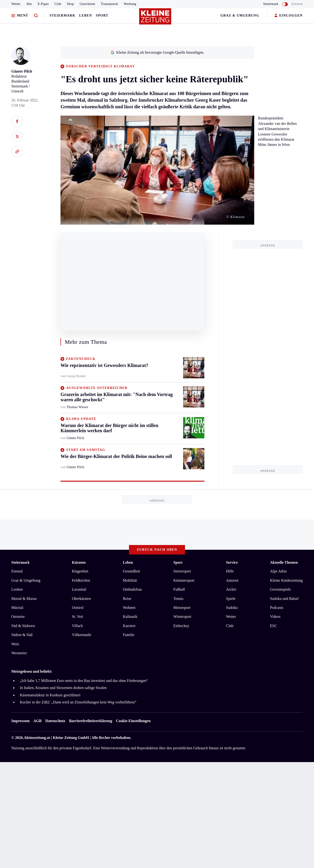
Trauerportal (110, 4)
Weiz (15, 644)
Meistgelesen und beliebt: (32, 671)
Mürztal (17, 608)
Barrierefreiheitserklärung (90, 721)
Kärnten (297, 4)
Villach (77, 626)
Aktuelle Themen (284, 562)
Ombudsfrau (132, 589)
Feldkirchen (81, 580)
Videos (275, 617)
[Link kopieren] (17, 152)
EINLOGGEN (289, 16)
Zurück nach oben (157, 550)
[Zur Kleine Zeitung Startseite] (156, 19)
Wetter (16, 4)
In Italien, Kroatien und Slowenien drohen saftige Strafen (63, 688)
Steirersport (182, 571)
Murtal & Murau (24, 599)
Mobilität (130, 580)
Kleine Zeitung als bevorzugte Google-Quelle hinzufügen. (157, 52)
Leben (86, 15)
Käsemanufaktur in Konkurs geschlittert (50, 695)
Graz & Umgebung (240, 15)
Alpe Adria (278, 571)
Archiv (231, 589)
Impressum (20, 721)
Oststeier (18, 617)
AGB (37, 721)
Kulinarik (130, 617)
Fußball (179, 589)
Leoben (17, 589)
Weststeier (19, 653)
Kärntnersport (184, 580)
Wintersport (182, 617)
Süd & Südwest (23, 626)
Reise (127, 599)
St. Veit (77, 617)
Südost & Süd (22, 635)
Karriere (129, 626)
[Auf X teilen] (17, 136)
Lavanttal (79, 589)
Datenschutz (55, 721)
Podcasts (277, 608)
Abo (29, 4)
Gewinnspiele (280, 589)
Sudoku (232, 608)
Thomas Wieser (77, 407)
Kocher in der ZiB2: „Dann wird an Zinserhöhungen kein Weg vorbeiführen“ (78, 702)
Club (58, 4)
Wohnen (129, 608)
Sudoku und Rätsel (284, 599)
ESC (273, 626)
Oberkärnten (81, 599)
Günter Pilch (22, 71)
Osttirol (78, 608)
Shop (70, 4)
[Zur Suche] (36, 16)
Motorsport (182, 608)
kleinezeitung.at (37, 738)
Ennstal (17, 571)
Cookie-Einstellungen (133, 721)
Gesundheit (131, 571)
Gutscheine (87, 4)
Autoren (232, 580)
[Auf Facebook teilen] (17, 121)
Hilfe (230, 571)
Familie (129, 635)
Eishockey (181, 626)
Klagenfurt (80, 571)
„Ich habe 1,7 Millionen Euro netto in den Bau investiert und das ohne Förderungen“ (84, 681)
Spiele (231, 599)
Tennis (178, 599)
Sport (102, 15)
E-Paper (43, 4)
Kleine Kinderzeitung (286, 580)
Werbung (130, 4)
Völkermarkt (82, 635)
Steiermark (62, 15)
